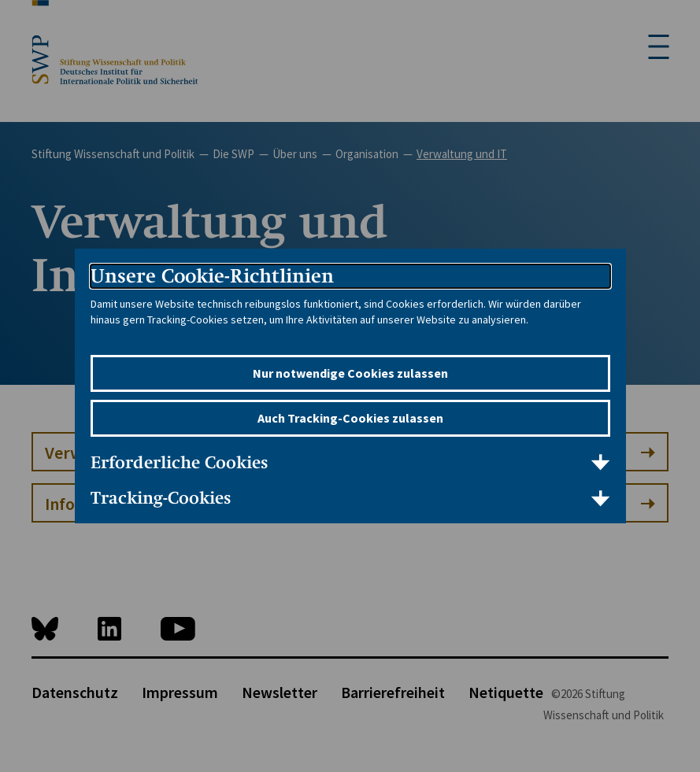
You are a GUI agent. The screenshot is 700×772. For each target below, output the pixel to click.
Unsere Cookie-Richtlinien (212, 276)
